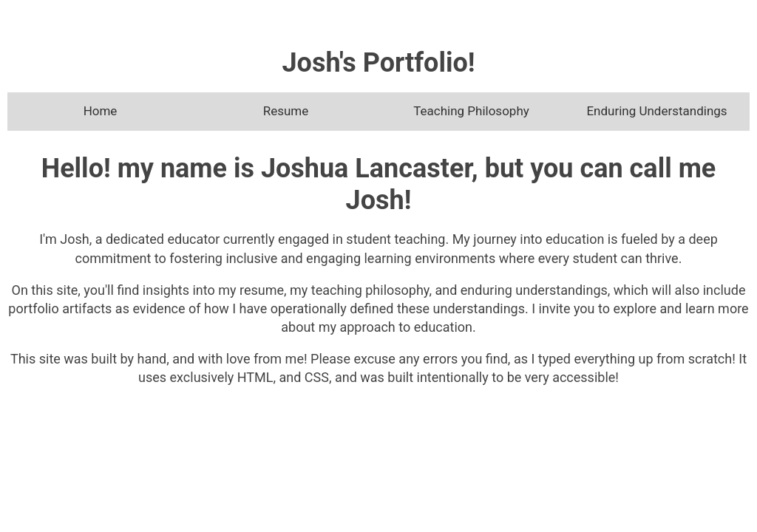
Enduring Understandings (656, 111)
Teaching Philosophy (471, 111)
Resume (286, 111)
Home (101, 111)
